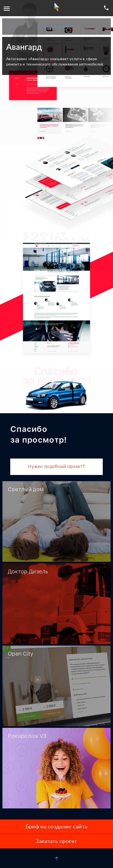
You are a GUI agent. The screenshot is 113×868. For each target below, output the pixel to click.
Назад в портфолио (41, 27)
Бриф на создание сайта (56, 827)
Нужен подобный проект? (56, 466)
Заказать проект (56, 841)
